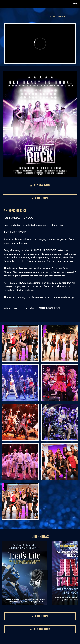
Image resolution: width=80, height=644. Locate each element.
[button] (70, 4)
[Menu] (40, 4)
